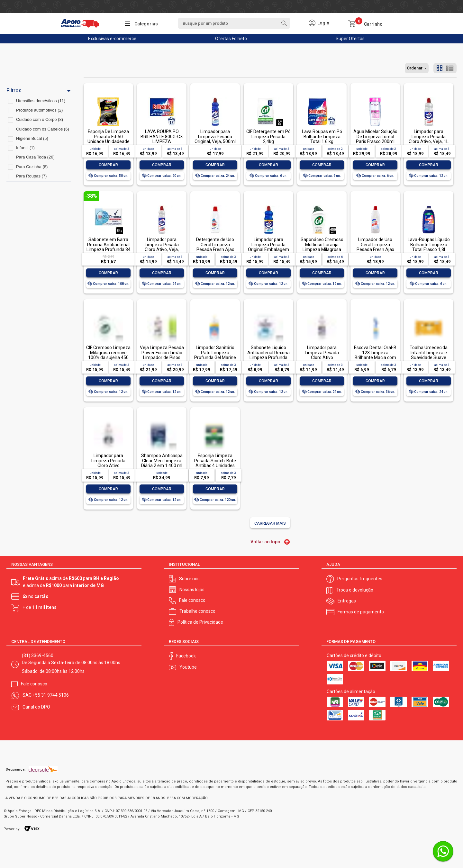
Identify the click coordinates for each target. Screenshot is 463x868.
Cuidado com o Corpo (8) (40, 119)
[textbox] (234, 23)
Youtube (188, 667)
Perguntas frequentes (360, 579)
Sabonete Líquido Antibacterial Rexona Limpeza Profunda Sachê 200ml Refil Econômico (268, 357)
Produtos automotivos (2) (39, 110)
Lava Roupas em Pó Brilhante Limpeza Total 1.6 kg (322, 136)
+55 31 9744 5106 (51, 695)
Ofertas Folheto (231, 39)
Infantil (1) (25, 148)
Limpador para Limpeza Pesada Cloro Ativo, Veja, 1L (429, 136)
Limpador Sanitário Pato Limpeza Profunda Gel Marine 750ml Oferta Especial (215, 357)
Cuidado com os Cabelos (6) (43, 129)
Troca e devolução (355, 590)
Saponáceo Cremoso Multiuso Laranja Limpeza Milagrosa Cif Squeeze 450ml (322, 247)
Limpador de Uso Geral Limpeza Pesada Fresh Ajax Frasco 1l (375, 247)
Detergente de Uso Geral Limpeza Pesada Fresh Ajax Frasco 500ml (215, 247)
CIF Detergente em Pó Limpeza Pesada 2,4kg (268, 136)
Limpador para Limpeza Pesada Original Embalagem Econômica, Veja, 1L (268, 247)
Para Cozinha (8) (32, 167)
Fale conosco (192, 600)
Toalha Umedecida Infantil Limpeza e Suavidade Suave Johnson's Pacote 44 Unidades (429, 357)
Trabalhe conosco (197, 611)
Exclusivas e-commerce (112, 39)
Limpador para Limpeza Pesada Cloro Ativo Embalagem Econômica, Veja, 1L (109, 466)
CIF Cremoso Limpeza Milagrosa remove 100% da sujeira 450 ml (108, 355)
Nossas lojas (192, 590)
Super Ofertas (350, 39)
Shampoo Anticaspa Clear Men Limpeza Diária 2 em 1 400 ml (162, 461)
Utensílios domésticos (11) (41, 101)
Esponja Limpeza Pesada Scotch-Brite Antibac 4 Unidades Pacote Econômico (215, 463)
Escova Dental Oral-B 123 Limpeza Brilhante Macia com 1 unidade (375, 355)
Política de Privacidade (200, 622)
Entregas (347, 601)
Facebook (186, 656)
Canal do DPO (36, 707)
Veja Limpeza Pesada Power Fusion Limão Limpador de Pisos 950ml (162, 355)
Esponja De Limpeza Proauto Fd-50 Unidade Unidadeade (109, 136)
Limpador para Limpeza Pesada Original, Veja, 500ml (215, 136)
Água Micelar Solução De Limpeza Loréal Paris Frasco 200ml (375, 136)
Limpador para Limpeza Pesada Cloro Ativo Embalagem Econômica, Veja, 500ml (322, 360)
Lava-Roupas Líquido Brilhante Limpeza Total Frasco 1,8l (429, 244)
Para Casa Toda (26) (35, 157)
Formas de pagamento (361, 612)
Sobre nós (189, 579)
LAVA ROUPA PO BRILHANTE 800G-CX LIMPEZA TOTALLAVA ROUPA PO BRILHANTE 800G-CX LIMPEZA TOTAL (162, 144)
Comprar (108, 165)
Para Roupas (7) (31, 176)
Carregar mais (270, 523)
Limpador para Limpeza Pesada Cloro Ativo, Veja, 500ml (162, 247)
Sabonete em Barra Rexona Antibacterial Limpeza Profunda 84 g (109, 247)
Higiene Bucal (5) (32, 138)
